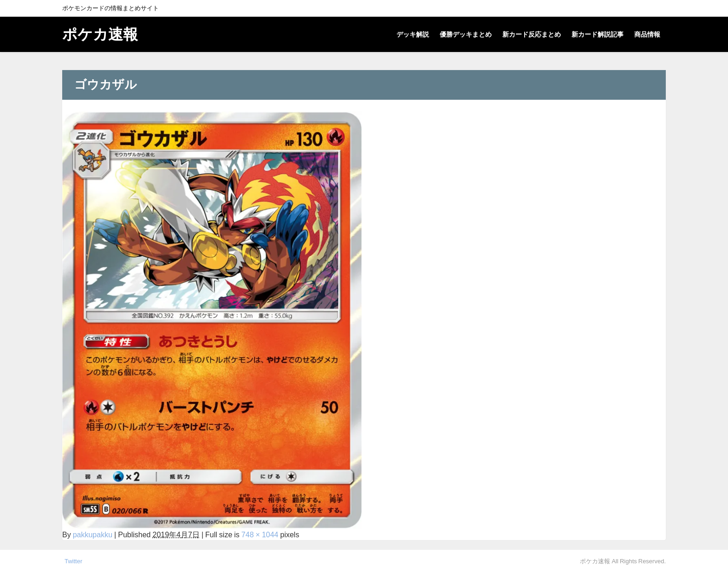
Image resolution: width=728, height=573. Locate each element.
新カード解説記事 (598, 34)
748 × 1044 (260, 534)
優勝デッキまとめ (466, 34)
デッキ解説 (413, 34)
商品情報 (647, 34)
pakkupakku (93, 534)
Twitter (73, 561)
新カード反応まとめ (532, 34)
